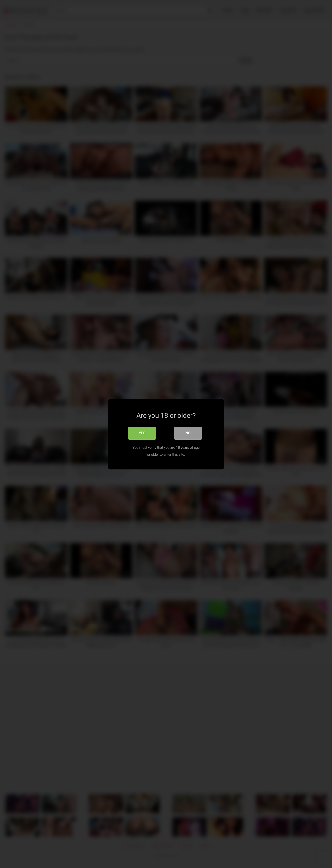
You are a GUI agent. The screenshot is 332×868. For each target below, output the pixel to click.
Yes (142, 433)
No (188, 433)
